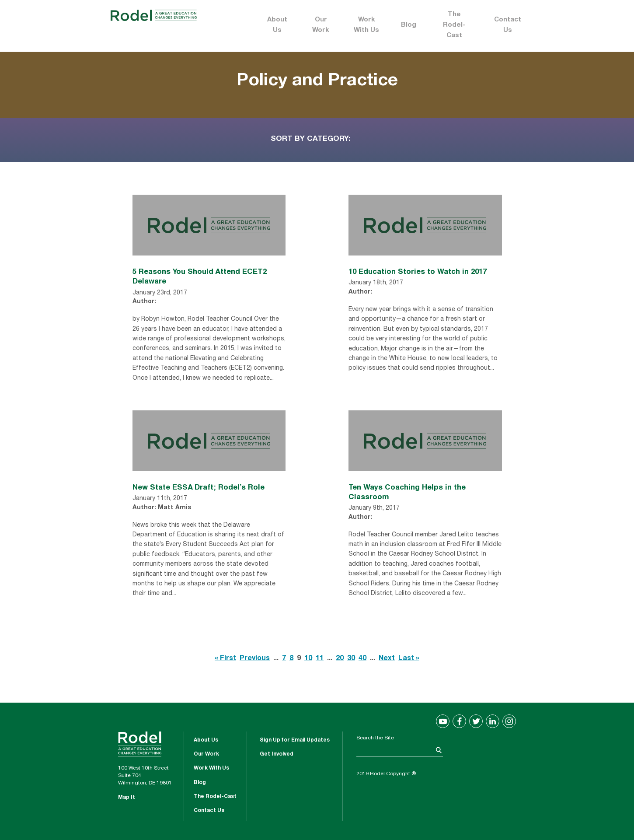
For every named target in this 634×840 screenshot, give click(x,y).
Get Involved (277, 754)
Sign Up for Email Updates (295, 740)
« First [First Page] (225, 659)
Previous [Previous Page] (255, 659)
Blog (409, 25)
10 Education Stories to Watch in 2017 (418, 271)
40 (362, 659)
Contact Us (508, 25)
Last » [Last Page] (409, 659)
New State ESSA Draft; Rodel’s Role (199, 487)
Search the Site (375, 738)
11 (320, 659)
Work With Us (366, 25)
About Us (277, 25)
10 (308, 659)
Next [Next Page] (387, 659)
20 (340, 659)
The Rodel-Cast (454, 25)
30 (351, 659)
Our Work (321, 25)
